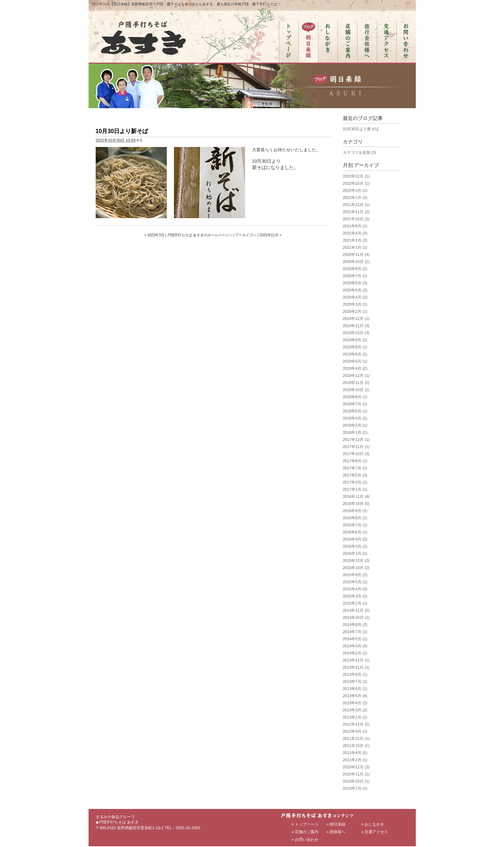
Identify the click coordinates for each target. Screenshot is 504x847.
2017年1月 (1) (355, 489)
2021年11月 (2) (356, 212)
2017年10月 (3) (356, 454)
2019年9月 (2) (355, 340)
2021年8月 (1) (355, 226)
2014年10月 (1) (356, 617)
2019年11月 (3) (356, 326)
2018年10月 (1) (356, 390)
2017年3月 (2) (355, 482)
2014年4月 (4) (355, 646)
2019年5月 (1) (355, 361)
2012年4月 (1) (355, 731)
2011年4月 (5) (355, 753)
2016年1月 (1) (355, 553)
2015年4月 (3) (355, 589)
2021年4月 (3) (355, 233)
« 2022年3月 (154, 235)
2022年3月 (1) (355, 190)
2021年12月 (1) (356, 205)
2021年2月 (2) (355, 240)
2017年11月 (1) (356, 447)
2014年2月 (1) (355, 653)
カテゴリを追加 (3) (360, 152)
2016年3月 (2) (355, 546)
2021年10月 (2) (356, 219)
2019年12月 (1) (356, 319)
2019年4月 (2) (355, 368)
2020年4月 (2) (355, 297)
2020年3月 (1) (355, 304)
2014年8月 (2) (355, 625)
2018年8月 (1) (355, 397)
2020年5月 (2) (355, 290)
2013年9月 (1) (355, 674)
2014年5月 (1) (355, 639)
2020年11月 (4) (356, 254)
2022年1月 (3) (355, 198)
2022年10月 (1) (356, 183)
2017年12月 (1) (356, 440)
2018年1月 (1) (355, 432)
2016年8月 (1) (355, 518)
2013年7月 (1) (355, 682)
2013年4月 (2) (355, 703)
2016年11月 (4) (356, 496)
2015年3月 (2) (355, 596)
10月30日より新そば (122, 131)
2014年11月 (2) (356, 610)
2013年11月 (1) (356, 667)
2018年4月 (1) (355, 418)
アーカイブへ (246, 235)
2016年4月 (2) (355, 539)
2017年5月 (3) (355, 475)
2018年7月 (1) (355, 404)
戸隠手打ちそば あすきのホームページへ (200, 235)
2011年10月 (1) (356, 746)
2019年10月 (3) (356, 333)
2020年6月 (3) (355, 283)
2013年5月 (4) (355, 696)
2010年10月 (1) (356, 781)
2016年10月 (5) (356, 504)
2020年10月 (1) (356, 262)
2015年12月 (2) (356, 561)
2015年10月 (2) (356, 568)
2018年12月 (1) (356, 375)
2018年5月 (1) (355, 411)
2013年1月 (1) (355, 717)
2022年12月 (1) (356, 176)
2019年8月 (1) (355, 347)
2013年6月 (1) (355, 689)
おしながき (374, 824)
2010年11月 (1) (356, 774)
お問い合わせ (307, 840)
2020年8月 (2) (355, 269)
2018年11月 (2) (356, 383)
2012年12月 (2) (356, 724)
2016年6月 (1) (355, 532)
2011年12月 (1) (356, 738)
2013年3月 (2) (355, 710)
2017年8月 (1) (355, 461)
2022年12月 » (270, 235)
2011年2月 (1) (355, 760)
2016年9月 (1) (355, 511)
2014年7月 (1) (355, 632)
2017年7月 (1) (355, 468)
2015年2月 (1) (355, 603)
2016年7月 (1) (355, 525)
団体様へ (338, 832)
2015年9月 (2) (355, 575)
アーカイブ (366, 165)
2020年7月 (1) (355, 276)
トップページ (307, 824)
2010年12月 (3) (356, 767)
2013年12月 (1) (356, 660)
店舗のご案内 (307, 832)
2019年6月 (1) (355, 354)
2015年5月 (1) (355, 582)
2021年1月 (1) (355, 247)
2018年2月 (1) (355, 425)
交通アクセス (376, 832)
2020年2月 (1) (355, 311)
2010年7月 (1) (355, 788)
